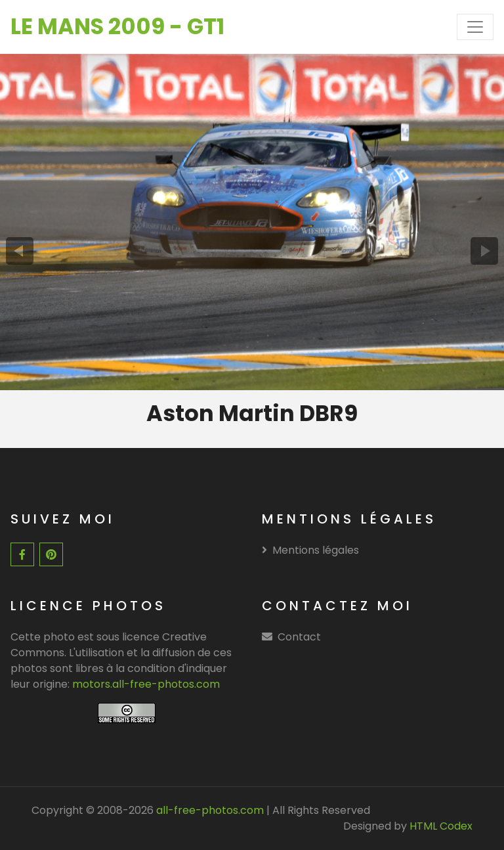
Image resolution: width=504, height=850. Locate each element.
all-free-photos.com (209, 810)
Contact (299, 637)
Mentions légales (310, 550)
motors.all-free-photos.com (146, 684)
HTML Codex (441, 826)
